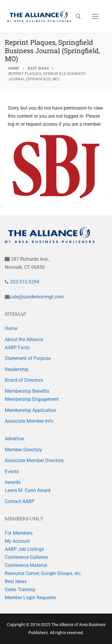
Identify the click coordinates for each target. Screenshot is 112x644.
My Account (17, 541)
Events (12, 471)
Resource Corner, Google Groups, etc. (43, 573)
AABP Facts (17, 348)
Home (11, 328)
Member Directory (23, 450)
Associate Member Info (29, 421)
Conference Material (26, 565)
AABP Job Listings (24, 549)
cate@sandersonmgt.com (37, 297)
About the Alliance (24, 339)
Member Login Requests (30, 598)
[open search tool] (78, 16)
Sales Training (20, 589)
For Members (19, 533)
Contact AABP (20, 501)
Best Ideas (16, 581)
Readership (17, 369)
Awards (13, 482)
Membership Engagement (32, 399)
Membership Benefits (27, 391)
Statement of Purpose (28, 358)
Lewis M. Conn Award (28, 490)
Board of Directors (24, 380)
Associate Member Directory (34, 460)
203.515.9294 (24, 282)
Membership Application (30, 410)
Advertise (14, 439)
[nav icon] (95, 16)
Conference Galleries (26, 557)
